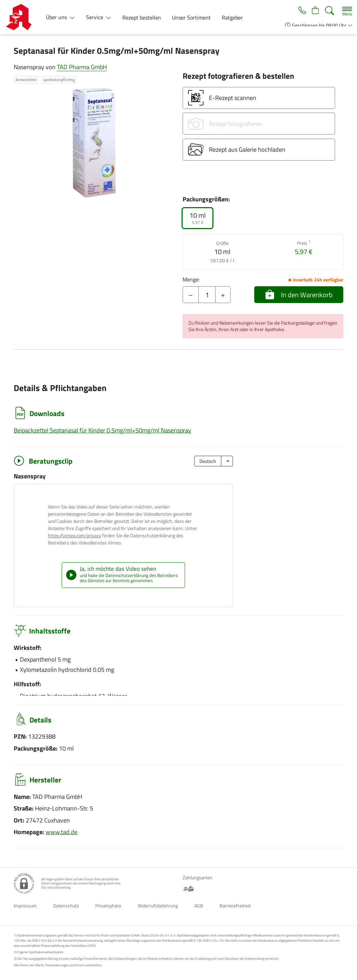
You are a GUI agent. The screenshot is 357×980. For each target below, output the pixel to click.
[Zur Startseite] (21, 17)
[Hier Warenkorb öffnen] (315, 11)
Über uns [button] (57, 17)
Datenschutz (66, 906)
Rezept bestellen (142, 17)
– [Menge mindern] (191, 295)
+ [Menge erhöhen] (223, 295)
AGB (199, 906)
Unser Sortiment (191, 17)
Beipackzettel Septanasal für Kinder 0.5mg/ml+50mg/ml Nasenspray (102, 430)
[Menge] (207, 295)
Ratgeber (232, 17)
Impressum (25, 906)
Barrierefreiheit (235, 906)
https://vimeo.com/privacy (75, 535)
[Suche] (330, 11)
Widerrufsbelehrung (158, 906)
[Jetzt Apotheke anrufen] (300, 11)
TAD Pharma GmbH (82, 67)
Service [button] (95, 17)
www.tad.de (61, 832)
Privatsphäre (108, 906)
